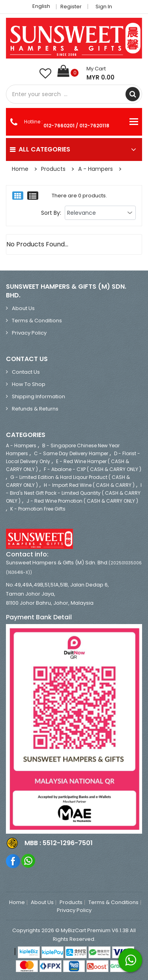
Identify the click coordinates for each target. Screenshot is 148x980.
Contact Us (26, 372)
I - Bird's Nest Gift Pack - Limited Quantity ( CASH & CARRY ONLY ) (74, 493)
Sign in (104, 7)
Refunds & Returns (35, 409)
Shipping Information (38, 396)
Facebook (13, 861)
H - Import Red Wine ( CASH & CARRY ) (89, 485)
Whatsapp (29, 861)
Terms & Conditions (37, 321)
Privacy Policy (29, 333)
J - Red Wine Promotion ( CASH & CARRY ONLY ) (82, 501)
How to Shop (29, 384)
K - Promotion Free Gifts (38, 509)
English (43, 6)
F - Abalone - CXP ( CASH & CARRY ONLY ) (93, 469)
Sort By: (51, 213)
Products (53, 169)
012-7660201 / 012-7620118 (76, 126)
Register (71, 7)
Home (20, 169)
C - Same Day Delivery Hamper (71, 453)
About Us (23, 308)
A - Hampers (96, 169)
